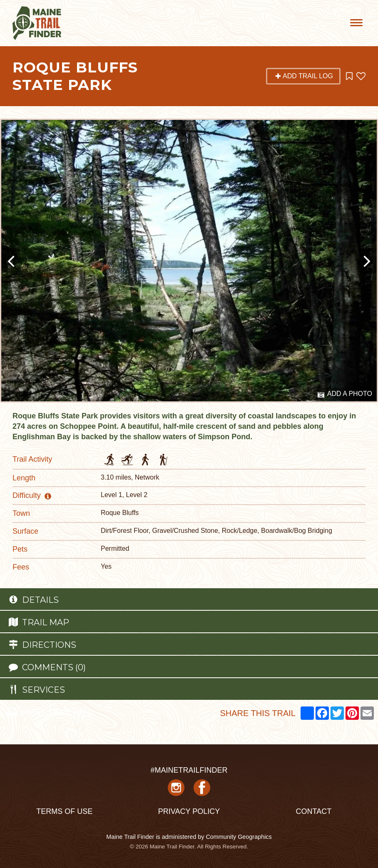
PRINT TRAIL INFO (50, 713)
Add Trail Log (304, 76)
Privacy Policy (189, 811)
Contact (313, 811)
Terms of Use (64, 811)
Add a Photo (345, 394)
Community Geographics (239, 837)
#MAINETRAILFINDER (189, 770)
